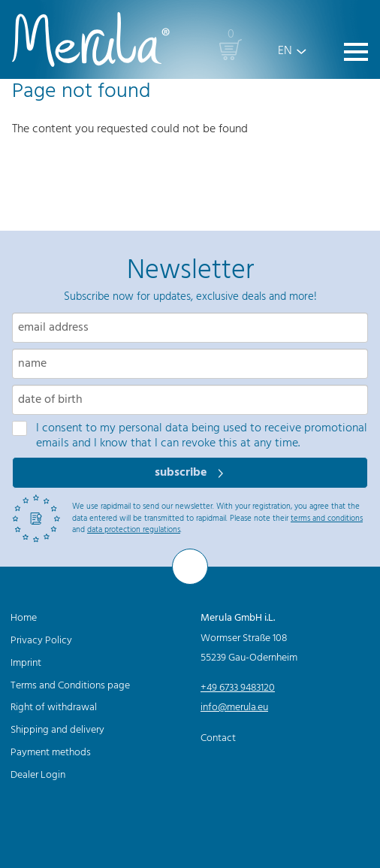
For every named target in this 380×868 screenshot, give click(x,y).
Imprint (26, 663)
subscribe (182, 473)
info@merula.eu (234, 708)
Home (24, 618)
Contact (218, 738)
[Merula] (91, 39)
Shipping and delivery (57, 730)
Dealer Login (38, 775)
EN (285, 51)
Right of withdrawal (54, 708)
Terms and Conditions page (70, 686)
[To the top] (190, 567)
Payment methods (51, 753)
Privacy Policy (41, 641)
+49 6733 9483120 (238, 688)
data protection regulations (134, 530)
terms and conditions (327, 519)
